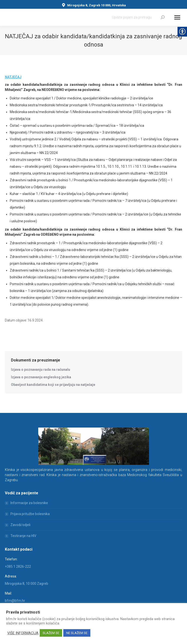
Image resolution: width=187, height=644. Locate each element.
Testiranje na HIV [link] (23, 536)
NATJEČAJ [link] (13, 77)
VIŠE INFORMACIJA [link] (23, 633)
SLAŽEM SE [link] (51, 633)
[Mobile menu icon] (177, 17)
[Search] (138, 17)
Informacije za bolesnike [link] (29, 503)
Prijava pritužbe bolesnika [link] (30, 514)
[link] (163, 17)
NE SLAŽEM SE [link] (77, 633)
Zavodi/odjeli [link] (20, 525)
